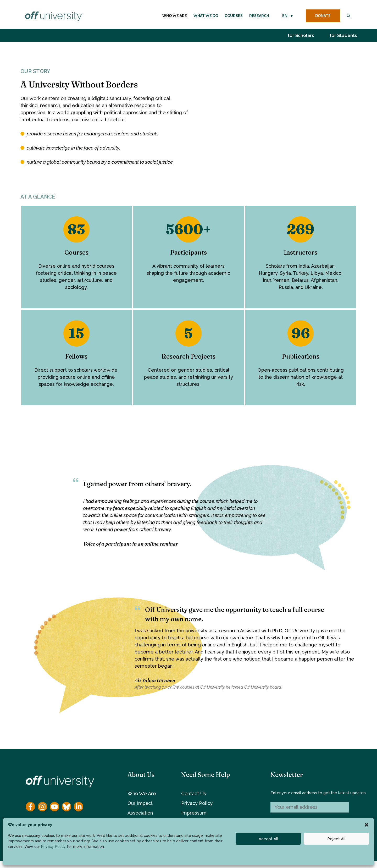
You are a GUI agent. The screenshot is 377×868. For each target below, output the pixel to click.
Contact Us (194, 793)
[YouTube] (54, 807)
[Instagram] (42, 807)
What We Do (206, 16)
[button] (367, 825)
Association (140, 813)
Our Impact (140, 803)
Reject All (336, 839)
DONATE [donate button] (323, 16)
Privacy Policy (53, 847)
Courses (234, 16)
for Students (343, 35)
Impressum (194, 813)
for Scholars (301, 35)
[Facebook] (30, 807)
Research (259, 16)
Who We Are (175, 16)
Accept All (268, 839)
